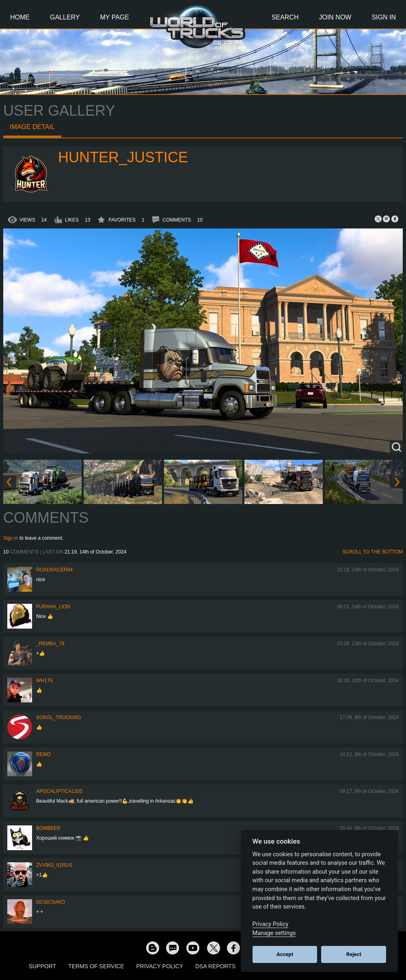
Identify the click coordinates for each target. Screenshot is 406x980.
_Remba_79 (50, 644)
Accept (285, 954)
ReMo (43, 754)
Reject (354, 954)
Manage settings (274, 933)
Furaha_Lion (53, 607)
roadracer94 (54, 570)
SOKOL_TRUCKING (59, 717)
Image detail (32, 127)
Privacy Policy (160, 966)
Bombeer (48, 828)
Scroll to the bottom (373, 552)
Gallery (65, 17)
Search (285, 17)
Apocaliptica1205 (59, 791)
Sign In (384, 17)
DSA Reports (215, 966)
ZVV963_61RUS (54, 865)
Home (20, 17)
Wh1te (45, 681)
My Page (115, 17)
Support (42, 966)
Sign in (11, 538)
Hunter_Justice (123, 157)
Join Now (335, 17)
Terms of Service (96, 966)
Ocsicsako (51, 902)
